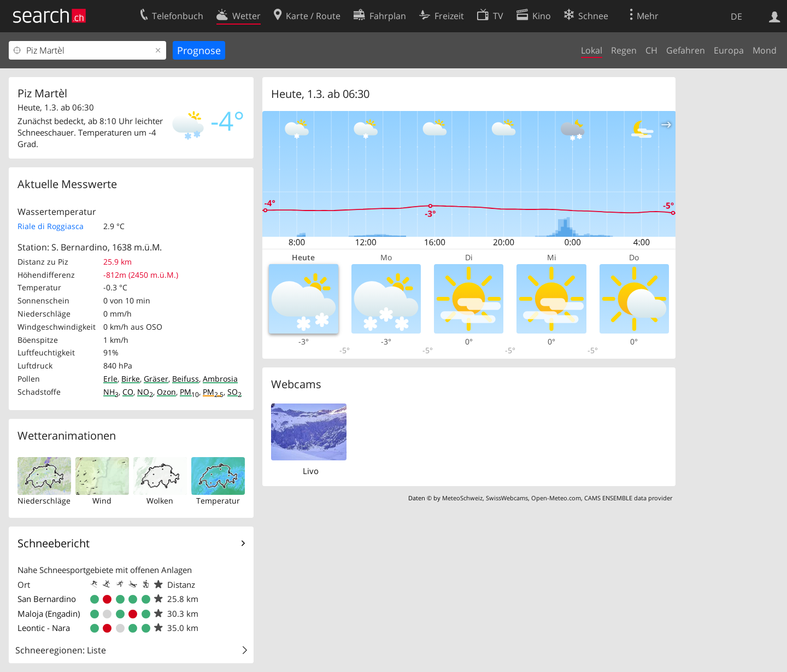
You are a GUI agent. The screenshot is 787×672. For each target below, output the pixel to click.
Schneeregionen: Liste (61, 650)
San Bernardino (47, 599)
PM (189, 392)
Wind (102, 501)
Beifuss (186, 379)
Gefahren (686, 50)
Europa (729, 50)
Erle (110, 379)
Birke (131, 379)
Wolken (160, 501)
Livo (311, 471)
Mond (765, 50)
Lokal (592, 50)
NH (111, 392)
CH (651, 50)
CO (128, 392)
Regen (624, 50)
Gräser (156, 379)
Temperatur (218, 501)
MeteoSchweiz (462, 498)
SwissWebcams (507, 498)
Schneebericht (54, 543)
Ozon (166, 392)
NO (145, 392)
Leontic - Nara (44, 628)
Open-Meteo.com (556, 498)
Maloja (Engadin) (49, 613)
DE (736, 16)
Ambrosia (220, 379)
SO (234, 392)
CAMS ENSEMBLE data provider (628, 498)
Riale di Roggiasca (51, 226)
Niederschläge (44, 501)
